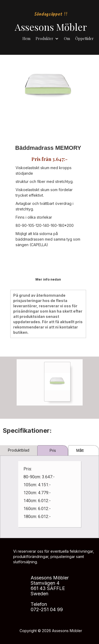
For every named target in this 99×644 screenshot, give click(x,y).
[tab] (19, 450)
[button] (47, 37)
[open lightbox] (57, 382)
